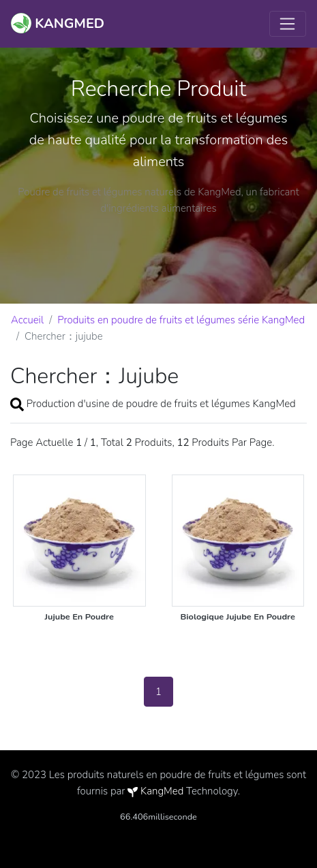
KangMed (162, 791)
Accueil (27, 320)
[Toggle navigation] (288, 24)
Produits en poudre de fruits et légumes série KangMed (181, 320)
